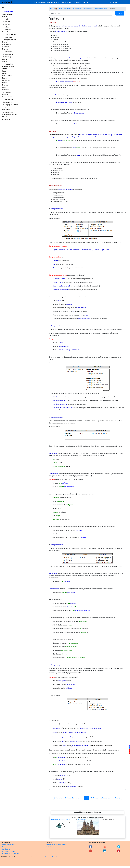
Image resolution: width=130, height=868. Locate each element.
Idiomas (5, 17)
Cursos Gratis (8, 11)
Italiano (7, 27)
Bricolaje (5, 85)
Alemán (7, 24)
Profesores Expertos (9, 851)
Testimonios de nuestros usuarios (56, 845)
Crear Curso (86, 2)
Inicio (4, 7)
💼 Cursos (59, 9)
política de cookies (59, 857)
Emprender (8, 52)
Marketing (8, 57)
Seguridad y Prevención (10, 115)
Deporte (5, 73)
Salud (4, 71)
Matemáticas (9, 64)
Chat (49, 2)
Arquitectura (6, 119)
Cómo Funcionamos (9, 845)
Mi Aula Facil (114, 2)
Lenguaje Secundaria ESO (85, 9)
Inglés (7, 19)
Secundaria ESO (7, 97)
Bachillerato (6, 110)
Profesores (77, 2)
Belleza (5, 83)
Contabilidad (9, 54)
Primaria (5, 95)
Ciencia (5, 62)
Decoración (6, 80)
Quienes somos (7, 847)
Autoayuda (6, 47)
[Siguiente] (105, 798)
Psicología (6, 90)
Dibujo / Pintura (7, 76)
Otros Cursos (6, 117)
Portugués (8, 30)
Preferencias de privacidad (11, 853)
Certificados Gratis (67, 2)
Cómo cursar (56, 2)
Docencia (5, 78)
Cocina (4, 59)
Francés (7, 22)
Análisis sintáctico (101, 9)
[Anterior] (74, 798)
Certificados (6, 849)
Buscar (120, 13)
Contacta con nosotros (53, 847)
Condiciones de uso (38, 857)
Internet (5, 42)
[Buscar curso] (81, 13)
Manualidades (7, 44)
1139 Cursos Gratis (40, 2)
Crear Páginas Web (11, 34)
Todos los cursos (8, 14)
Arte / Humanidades (9, 66)
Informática (6, 32)
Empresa (5, 49)
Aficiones (5, 69)
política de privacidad (49, 857)
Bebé (4, 87)
